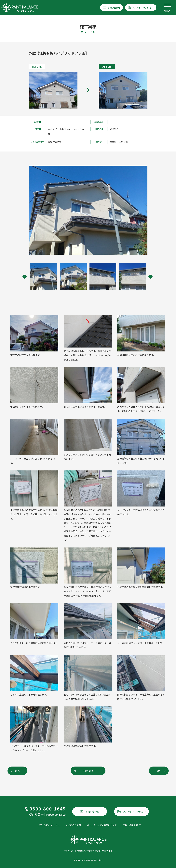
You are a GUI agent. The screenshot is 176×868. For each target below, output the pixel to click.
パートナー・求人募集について (102, 825)
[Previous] (26, 276)
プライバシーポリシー (49, 825)
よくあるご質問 (73, 825)
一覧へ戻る (88, 771)
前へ (17, 771)
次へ (159, 771)
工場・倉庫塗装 (130, 825)
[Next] (150, 276)
